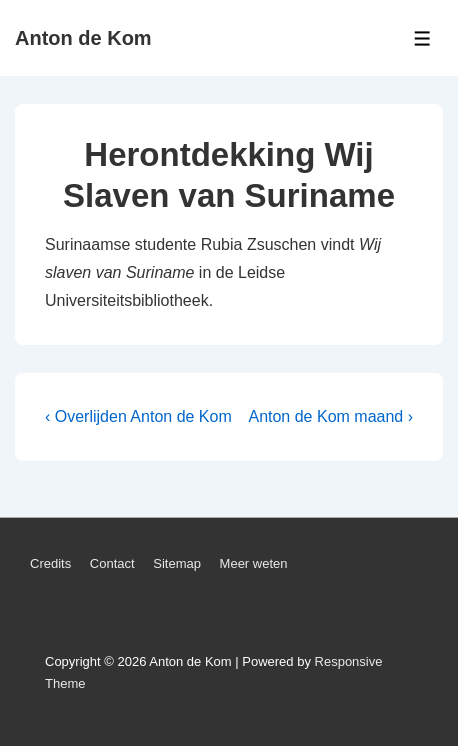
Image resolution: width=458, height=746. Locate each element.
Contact (112, 563)
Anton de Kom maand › (330, 416)
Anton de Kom (83, 38)
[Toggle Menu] (422, 38)
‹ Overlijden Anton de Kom (138, 416)
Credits (50, 563)
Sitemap (177, 563)
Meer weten (254, 563)
